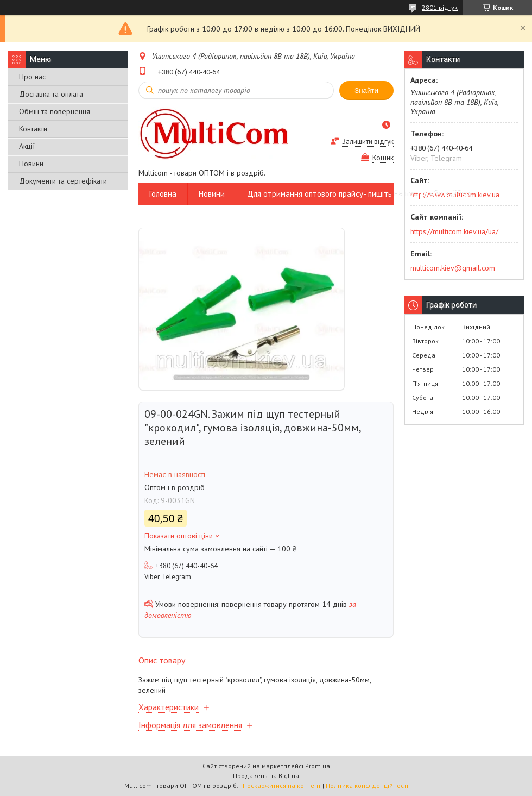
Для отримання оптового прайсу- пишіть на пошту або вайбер (359, 194)
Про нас (32, 77)
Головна (163, 194)
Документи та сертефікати (63, 181)
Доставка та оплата (51, 94)
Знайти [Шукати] (366, 90)
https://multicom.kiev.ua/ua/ (454, 231)
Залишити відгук (368, 142)
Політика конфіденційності (367, 785)
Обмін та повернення (55, 111)
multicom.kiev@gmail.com (453, 268)
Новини (31, 164)
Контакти (33, 129)
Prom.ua (318, 766)
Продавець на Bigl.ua (266, 776)
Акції (27, 146)
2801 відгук (440, 7)
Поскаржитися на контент (282, 785)
